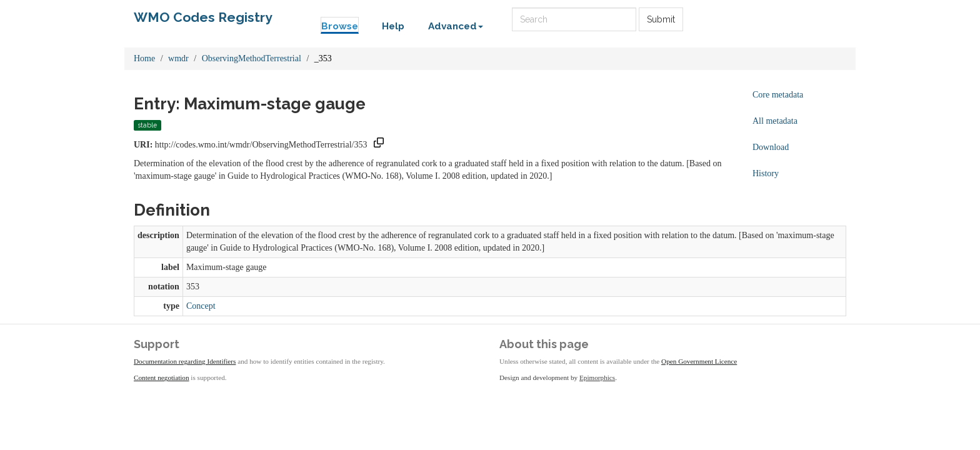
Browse (340, 26)
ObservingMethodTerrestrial (252, 58)
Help (393, 26)
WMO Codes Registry (203, 17)
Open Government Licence (699, 361)
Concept (201, 306)
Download (771, 147)
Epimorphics (597, 377)
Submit (661, 19)
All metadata (775, 121)
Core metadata (778, 95)
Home (144, 58)
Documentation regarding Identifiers (185, 361)
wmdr (178, 58)
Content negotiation (162, 377)
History (766, 173)
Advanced (456, 26)
